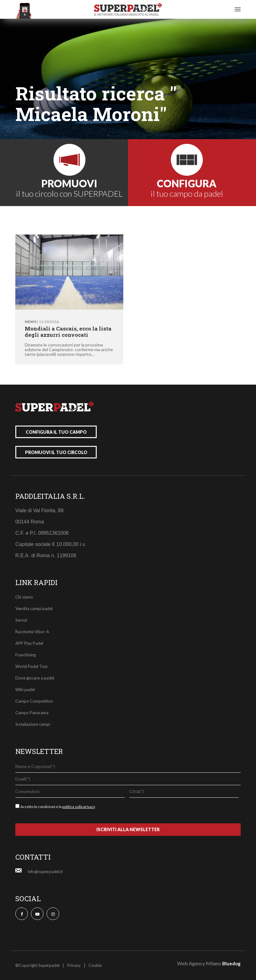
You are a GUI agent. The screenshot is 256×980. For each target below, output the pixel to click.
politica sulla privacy (79, 807)
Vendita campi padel (34, 609)
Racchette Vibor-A (32, 632)
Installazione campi (33, 724)
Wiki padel (25, 690)
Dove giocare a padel (35, 678)
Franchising (26, 655)
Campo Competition (34, 701)
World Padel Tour (32, 666)
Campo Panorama (32, 713)
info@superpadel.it (45, 871)
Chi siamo (24, 597)
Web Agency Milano (199, 963)
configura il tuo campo (56, 432)
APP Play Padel (29, 643)
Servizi (21, 620)
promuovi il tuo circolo (56, 452)
